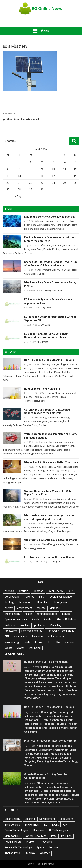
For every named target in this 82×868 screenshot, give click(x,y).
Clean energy (52, 471)
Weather (39, 507)
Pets (54, 836)
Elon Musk (57, 270)
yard (69, 531)
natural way (42, 531)
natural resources (25, 450)
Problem (73, 225)
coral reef (57, 245)
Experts (47, 249)
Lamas (64, 527)
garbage (55, 608)
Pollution (67, 372)
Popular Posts (30, 425)
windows (74, 507)
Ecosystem (30, 225)
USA (57, 642)
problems (39, 229)
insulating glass (39, 503)
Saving (6, 482)
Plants (36, 619)
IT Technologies (58, 830)
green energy (12, 614)
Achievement (44, 270)
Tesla (27, 642)
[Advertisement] (41, 22)
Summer (54, 847)
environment (65, 368)
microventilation (57, 503)
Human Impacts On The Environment (46, 662)
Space (34, 274)
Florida (56, 249)
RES (7, 637)
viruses (60, 229)
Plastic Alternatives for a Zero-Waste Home (50, 741)
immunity (7, 425)
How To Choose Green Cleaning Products (49, 360)
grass (57, 527)
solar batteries (57, 637)
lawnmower (9, 531)
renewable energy (32, 631)
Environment (32, 675)
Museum (65, 249)
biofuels (23, 591)
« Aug (18, 196)
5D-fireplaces (60, 467)
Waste (58, 376)
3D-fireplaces (46, 467)
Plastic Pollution (66, 619)
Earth (54, 364)
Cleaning (45, 364)
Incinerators (9, 450)
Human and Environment (39, 682)
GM (65, 825)
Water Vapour (26, 507)
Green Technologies (56, 475)
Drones (30, 597)
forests (41, 608)
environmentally (45, 527)
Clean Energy (38, 471)
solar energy (12, 642)
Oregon (52, 531)
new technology (59, 225)
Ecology (28, 368)
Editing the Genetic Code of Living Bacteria (50, 217)
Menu (41, 31)
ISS (28, 274)
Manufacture (12, 836)
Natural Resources (45, 450)
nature (50, 372)
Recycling (48, 376)
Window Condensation (56, 507)
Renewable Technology (60, 631)
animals (9, 591)
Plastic (58, 372)
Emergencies (61, 602)
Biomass (38, 591)
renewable (11, 631)
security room (18, 482)
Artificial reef (45, 245)
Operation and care (47, 478)
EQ (43, 308)
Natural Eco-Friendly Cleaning (42, 389)
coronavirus (54, 417)
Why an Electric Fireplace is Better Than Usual (51, 462)
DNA (71, 221)
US (48, 642)
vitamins (69, 642)
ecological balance (67, 364)
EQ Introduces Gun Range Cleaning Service (50, 557)
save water (21, 637)
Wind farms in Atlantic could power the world (51, 540)
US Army (30, 853)
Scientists (50, 229)
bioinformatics (45, 221)
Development (61, 221)
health (47, 225)
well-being (35, 648)
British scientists (54, 523)
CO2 (72, 471)
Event (40, 225)
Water (65, 376)
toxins (39, 642)
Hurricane (39, 830)
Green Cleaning (51, 397)
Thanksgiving (12, 853)
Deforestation (13, 597)
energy (9, 608)
